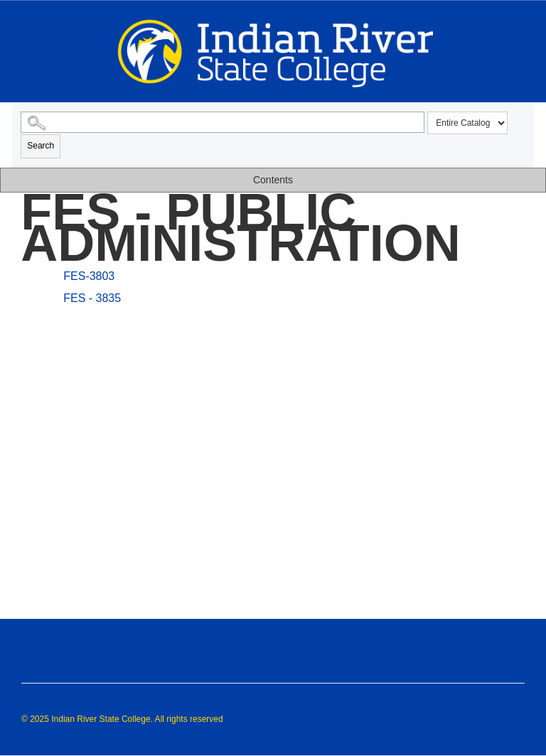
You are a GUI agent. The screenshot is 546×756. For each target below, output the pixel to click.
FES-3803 (89, 276)
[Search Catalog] (223, 122)
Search (41, 146)
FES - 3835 (92, 298)
